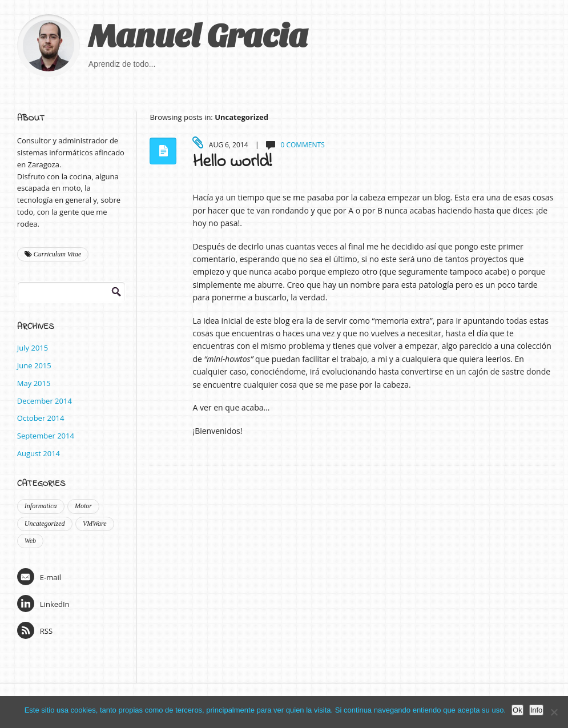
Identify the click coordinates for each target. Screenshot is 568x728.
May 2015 (34, 383)
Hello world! (232, 162)
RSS (35, 630)
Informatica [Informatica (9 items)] (41, 506)
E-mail (39, 577)
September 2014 (46, 436)
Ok (517, 710)
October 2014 (41, 418)
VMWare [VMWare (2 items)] (95, 524)
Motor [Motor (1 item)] (83, 506)
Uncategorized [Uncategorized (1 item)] (45, 524)
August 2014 (39, 453)
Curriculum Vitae (53, 254)
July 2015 (33, 348)
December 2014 (45, 401)
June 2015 (34, 365)
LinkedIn (43, 604)
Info (537, 710)
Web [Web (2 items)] (30, 541)
